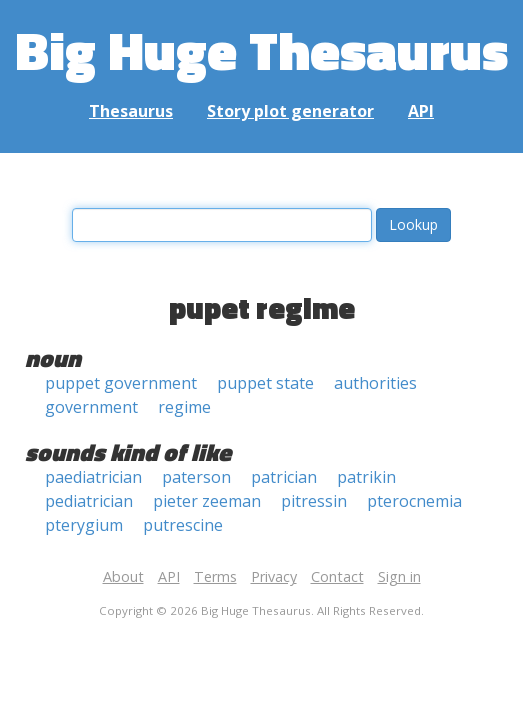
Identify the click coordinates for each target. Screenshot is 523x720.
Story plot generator (290, 111)
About (123, 576)
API (421, 111)
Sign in (399, 576)
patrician (284, 477)
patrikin (366, 477)
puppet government (121, 383)
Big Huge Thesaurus (261, 49)
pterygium (84, 525)
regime (184, 407)
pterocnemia (414, 501)
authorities (375, 383)
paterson (196, 477)
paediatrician (93, 477)
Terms (215, 576)
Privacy (274, 576)
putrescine (183, 525)
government (91, 407)
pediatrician (89, 501)
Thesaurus (131, 111)
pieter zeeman (207, 501)
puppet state (265, 383)
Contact (337, 576)
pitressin (314, 501)
